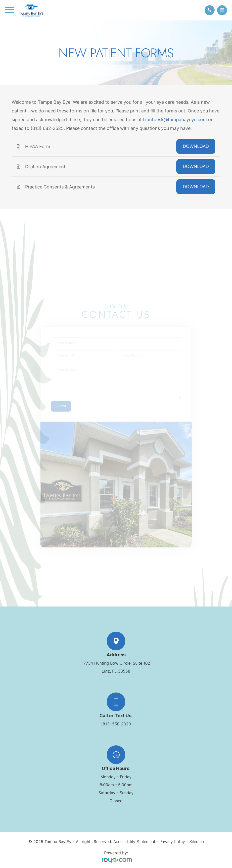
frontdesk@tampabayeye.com (175, 120)
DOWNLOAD (196, 146)
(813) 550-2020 (116, 724)
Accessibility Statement (134, 842)
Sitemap (197, 842)
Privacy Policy (172, 842)
